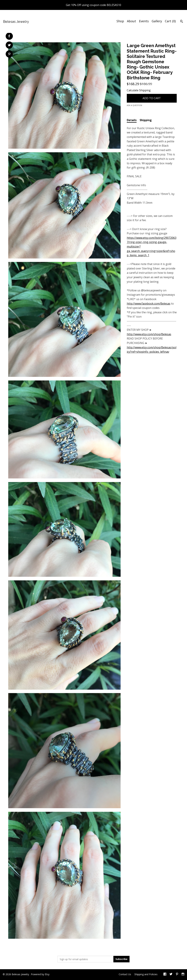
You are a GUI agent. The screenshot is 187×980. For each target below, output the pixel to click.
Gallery (157, 21)
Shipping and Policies (146, 974)
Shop (120, 21)
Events (144, 21)
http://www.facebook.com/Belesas (149, 304)
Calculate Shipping (139, 90)
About (132, 21)
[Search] (182, 22)
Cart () (170, 21)
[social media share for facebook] (9, 36)
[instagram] (183, 975)
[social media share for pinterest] (9, 54)
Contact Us (125, 974)
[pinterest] (177, 975)
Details (132, 120)
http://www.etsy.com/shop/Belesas (149, 334)
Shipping (146, 120)
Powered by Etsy (40, 974)
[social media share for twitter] (9, 45)
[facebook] (165, 975)
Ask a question (134, 105)
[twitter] (171, 975)
